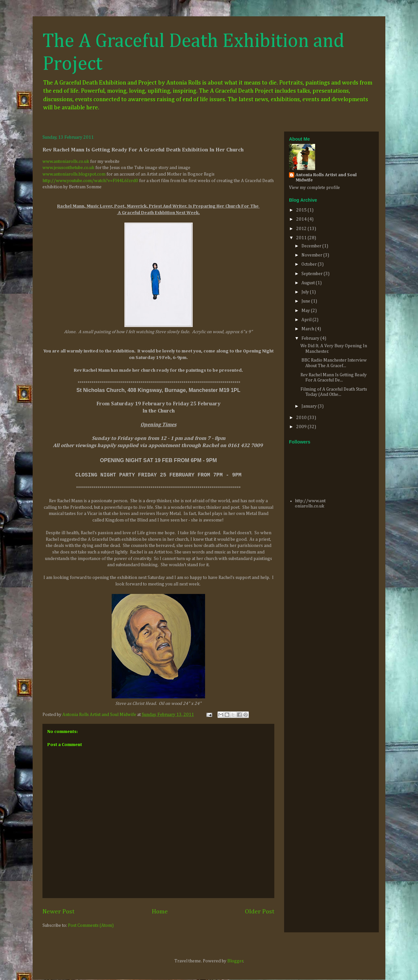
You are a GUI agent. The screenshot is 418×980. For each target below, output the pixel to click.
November (312, 255)
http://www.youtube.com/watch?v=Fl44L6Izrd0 (90, 181)
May (306, 311)
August (309, 283)
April (307, 320)
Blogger (235, 961)
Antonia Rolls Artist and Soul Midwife (326, 178)
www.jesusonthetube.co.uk (68, 168)
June (306, 301)
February (311, 338)
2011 (302, 238)
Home (160, 912)
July (306, 292)
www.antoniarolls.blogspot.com (74, 174)
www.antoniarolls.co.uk (66, 162)
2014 (302, 219)
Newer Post (58, 912)
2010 (302, 418)
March (308, 329)
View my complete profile (314, 188)
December (312, 246)
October (310, 264)
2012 (302, 229)
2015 (302, 210)
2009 (302, 427)
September (313, 274)
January (310, 406)
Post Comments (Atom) (91, 926)
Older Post (260, 912)
